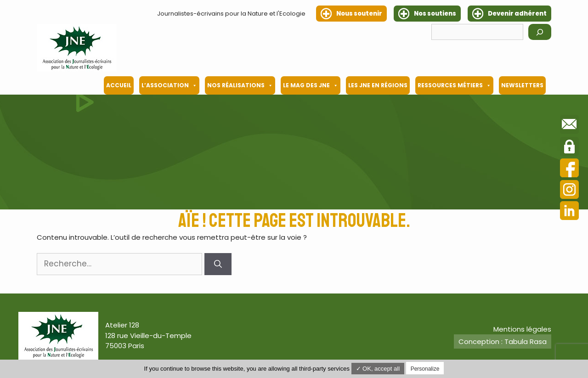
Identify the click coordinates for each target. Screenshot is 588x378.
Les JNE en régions (378, 85)
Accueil (119, 85)
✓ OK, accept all (378, 369)
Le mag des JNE (311, 85)
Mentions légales (522, 329)
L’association (169, 85)
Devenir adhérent (517, 14)
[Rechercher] (540, 32)
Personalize (425, 369)
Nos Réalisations (240, 85)
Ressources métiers (454, 85)
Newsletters (522, 85)
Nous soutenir (359, 14)
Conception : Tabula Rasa (503, 341)
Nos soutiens (435, 14)
